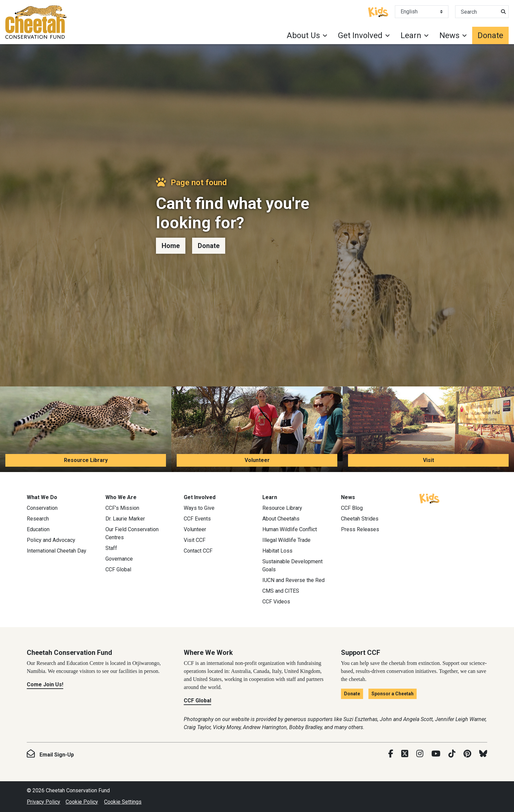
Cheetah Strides (360, 519)
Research (38, 519)
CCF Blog (352, 508)
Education (38, 529)
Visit (429, 460)
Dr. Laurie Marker (125, 519)
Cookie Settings (123, 802)
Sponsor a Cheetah (393, 694)
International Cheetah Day (57, 551)
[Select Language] (422, 12)
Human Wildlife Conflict (290, 529)
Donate (490, 35)
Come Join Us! (45, 684)
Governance (119, 559)
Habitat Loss (277, 551)
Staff (111, 548)
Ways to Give (199, 508)
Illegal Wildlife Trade (286, 540)
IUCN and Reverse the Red (293, 580)
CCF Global (118, 569)
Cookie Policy (82, 802)
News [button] (449, 35)
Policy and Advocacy (51, 540)
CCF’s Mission (122, 508)
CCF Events (197, 519)
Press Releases (360, 529)
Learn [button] (411, 35)
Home (171, 246)
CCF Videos (276, 602)
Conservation (42, 508)
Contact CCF (198, 551)
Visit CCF (195, 540)
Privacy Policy (44, 802)
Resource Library (86, 460)
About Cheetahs (281, 519)
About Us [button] (303, 35)
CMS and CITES (281, 591)
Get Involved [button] (360, 35)
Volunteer (257, 460)
